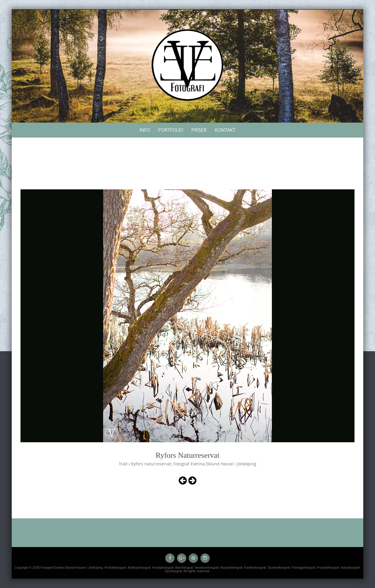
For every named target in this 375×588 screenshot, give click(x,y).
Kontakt (225, 130)
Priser (199, 130)
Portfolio (171, 130)
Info (145, 130)
